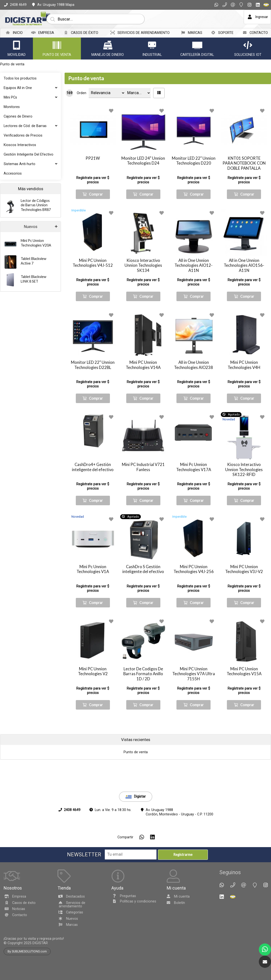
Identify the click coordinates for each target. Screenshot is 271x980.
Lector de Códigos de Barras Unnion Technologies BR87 (36, 205)
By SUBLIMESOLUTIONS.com (27, 968)
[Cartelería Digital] (197, 45)
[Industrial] (152, 45)
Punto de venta (86, 78)
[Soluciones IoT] (248, 45)
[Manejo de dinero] (108, 45)
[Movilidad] (17, 45)
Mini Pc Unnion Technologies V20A (36, 243)
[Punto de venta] (57, 45)
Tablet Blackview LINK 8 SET (34, 279)
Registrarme (183, 871)
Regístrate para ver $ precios (93, 180)
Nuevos (31, 227)
